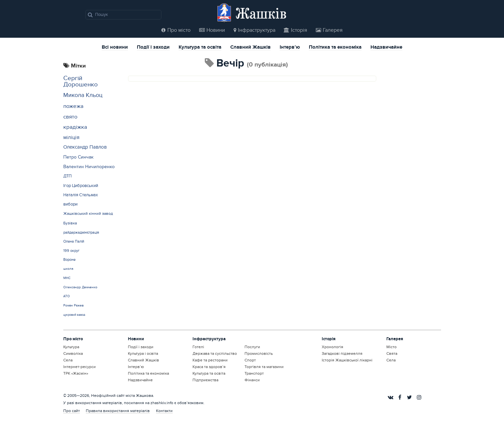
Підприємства (205, 380)
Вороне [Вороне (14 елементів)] (69, 260)
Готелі (198, 347)
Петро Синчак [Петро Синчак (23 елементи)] (78, 157)
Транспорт (254, 373)
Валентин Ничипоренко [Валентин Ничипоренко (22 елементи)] (89, 167)
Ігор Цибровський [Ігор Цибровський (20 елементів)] (81, 186)
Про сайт (72, 411)
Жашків (261, 13)
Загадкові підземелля (342, 353)
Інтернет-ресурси (80, 367)
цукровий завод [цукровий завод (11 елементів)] (74, 315)
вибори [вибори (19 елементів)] (70, 204)
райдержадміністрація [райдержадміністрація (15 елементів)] (81, 233)
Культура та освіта (200, 48)
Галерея (329, 30)
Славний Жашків (251, 48)
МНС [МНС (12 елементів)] (67, 278)
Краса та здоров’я (209, 367)
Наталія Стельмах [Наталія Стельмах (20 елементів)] (81, 195)
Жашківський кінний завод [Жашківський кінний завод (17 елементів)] (88, 214)
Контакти (164, 411)
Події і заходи (153, 48)
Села (68, 360)
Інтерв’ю (290, 48)
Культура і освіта (143, 353)
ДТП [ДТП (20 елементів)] (67, 176)
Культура (71, 347)
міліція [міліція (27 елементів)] (71, 138)
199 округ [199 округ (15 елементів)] (71, 251)
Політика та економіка (335, 48)
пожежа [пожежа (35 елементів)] (73, 106)
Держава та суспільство (215, 353)
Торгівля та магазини (264, 367)
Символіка (73, 353)
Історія (295, 30)
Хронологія (333, 347)
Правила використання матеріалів (118, 411)
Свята (392, 353)
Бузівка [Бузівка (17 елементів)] (70, 223)
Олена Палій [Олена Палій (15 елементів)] (74, 241)
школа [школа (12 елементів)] (68, 269)
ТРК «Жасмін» (76, 373)
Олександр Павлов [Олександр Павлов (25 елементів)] (85, 147)
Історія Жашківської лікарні (347, 360)
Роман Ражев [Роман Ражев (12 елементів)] (74, 305)
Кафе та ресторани (210, 360)
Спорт (250, 360)
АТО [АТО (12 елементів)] (67, 296)
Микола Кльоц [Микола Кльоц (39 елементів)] (83, 95)
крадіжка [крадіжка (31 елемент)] (75, 127)
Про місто (176, 30)
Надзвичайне (386, 48)
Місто (392, 347)
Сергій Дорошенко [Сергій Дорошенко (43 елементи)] (81, 81)
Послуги (252, 347)
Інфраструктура (254, 30)
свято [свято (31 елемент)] (70, 117)
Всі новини (115, 48)
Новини (212, 30)
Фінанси (252, 380)
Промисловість (259, 353)
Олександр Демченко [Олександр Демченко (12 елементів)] (80, 287)
